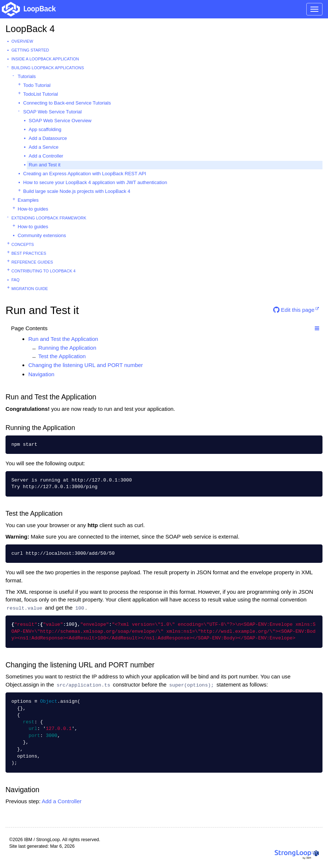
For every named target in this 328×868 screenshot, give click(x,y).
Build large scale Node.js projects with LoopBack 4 (77, 191)
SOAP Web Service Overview (60, 121)
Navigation (41, 374)
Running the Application (67, 348)
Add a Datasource (48, 138)
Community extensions (42, 235)
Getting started (30, 50)
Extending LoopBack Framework (49, 218)
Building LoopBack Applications (48, 68)
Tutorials (27, 76)
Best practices (29, 253)
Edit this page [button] (294, 310)
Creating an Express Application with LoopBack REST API (85, 174)
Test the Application (62, 356)
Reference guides (32, 262)
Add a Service (44, 147)
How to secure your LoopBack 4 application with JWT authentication (95, 182)
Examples (28, 200)
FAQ (15, 280)
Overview (22, 41)
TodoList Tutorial (41, 94)
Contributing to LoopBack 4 (43, 271)
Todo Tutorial (37, 85)
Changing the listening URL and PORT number (86, 365)
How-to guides (33, 209)
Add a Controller (46, 156)
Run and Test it (44, 165)
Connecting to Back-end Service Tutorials (67, 103)
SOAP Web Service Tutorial (52, 112)
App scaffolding (45, 129)
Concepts (23, 244)
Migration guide (30, 289)
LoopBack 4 (30, 29)
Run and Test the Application (63, 339)
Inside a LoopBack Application (45, 59)
